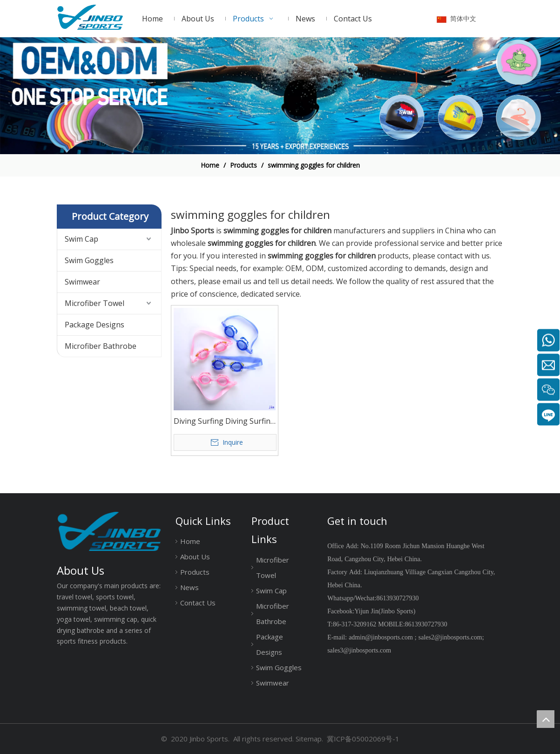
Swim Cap (81, 239)
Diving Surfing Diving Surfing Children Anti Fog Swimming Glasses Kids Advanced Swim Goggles (224, 422)
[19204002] (280, 96)
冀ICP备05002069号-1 (363, 739)
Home (190, 541)
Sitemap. (309, 739)
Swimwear (82, 282)
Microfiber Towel (94, 303)
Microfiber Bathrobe (101, 346)
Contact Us (198, 603)
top (546, 719)
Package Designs (94, 325)
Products (195, 572)
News (189, 587)
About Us (195, 557)
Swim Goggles (89, 260)
